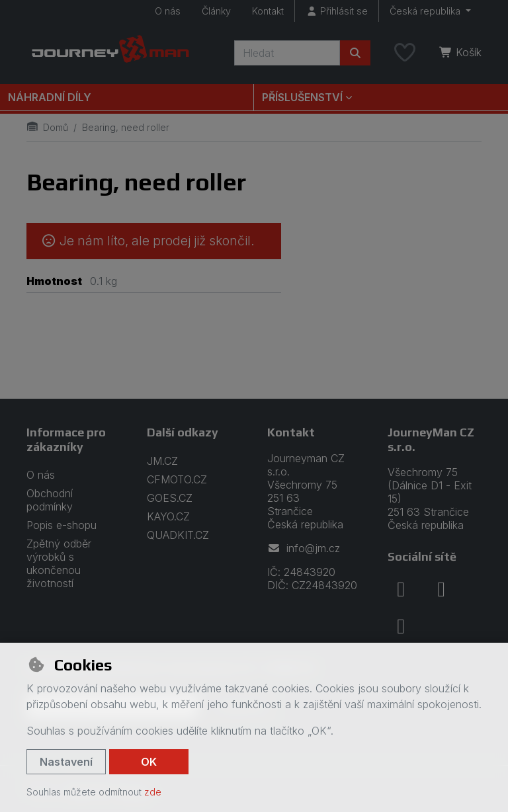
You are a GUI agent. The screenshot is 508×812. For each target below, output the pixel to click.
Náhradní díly (50, 97)
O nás (168, 11)
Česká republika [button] (426, 11)
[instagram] (441, 589)
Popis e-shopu (62, 525)
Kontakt (268, 11)
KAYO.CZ (168, 516)
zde (153, 792)
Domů (47, 127)
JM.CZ (162, 461)
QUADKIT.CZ (178, 535)
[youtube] (401, 626)
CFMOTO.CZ (177, 479)
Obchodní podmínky (50, 500)
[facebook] (401, 589)
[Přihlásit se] (337, 11)
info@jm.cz (304, 548)
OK (149, 762)
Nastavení (66, 762)
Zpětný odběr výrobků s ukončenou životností (59, 563)
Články (216, 11)
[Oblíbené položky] (405, 53)
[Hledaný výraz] (287, 53)
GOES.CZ (170, 498)
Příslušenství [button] (302, 97)
